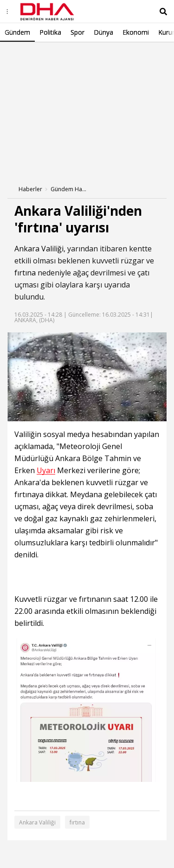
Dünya (103, 32)
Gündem (17, 32)
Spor (77, 32)
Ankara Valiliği (39, 249)
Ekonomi (136, 32)
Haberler (30, 189)
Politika (50, 32)
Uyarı (46, 471)
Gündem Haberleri (69, 189)
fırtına (25, 273)
